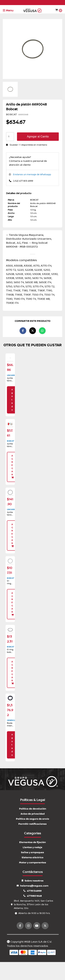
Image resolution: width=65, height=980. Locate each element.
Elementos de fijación (32, 842)
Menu (8, 10)
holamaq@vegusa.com (32, 886)
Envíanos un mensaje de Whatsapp (32, 175)
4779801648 (33, 896)
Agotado (12, 400)
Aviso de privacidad (33, 814)
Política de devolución (33, 809)
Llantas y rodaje (32, 847)
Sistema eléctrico (32, 857)
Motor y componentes (33, 863)
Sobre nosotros (33, 881)
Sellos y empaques (32, 852)
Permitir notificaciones (32, 824)
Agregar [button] (13, 467)
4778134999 (32, 891)
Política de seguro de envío (32, 819)
